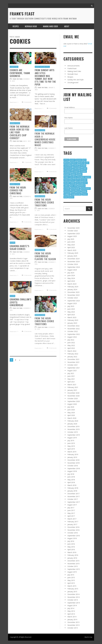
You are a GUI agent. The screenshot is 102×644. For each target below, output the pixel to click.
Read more (14, 102)
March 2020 (72, 418)
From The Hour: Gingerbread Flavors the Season (45, 264)
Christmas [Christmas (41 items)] (77, 168)
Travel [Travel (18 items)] (85, 194)
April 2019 (71, 449)
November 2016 (73, 530)
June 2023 (71, 309)
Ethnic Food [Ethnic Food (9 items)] (68, 177)
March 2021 (72, 385)
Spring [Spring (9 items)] (84, 191)
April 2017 (71, 516)
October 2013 (73, 628)
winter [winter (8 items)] (71, 197)
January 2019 (72, 457)
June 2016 (71, 544)
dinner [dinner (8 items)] (73, 174)
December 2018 (73, 460)
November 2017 (73, 496)
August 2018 (72, 471)
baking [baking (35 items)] (79, 160)
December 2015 (73, 561)
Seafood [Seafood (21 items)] (67, 191)
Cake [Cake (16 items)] (87, 163)
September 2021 (74, 368)
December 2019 (73, 426)
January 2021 (72, 390)
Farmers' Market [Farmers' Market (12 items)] (85, 177)
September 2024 (74, 267)
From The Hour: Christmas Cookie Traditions (44, 211)
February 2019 (73, 454)
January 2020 (72, 424)
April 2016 (71, 550)
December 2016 (73, 527)
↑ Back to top (88, 637)
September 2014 (74, 603)
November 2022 (73, 329)
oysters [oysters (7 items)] (67, 188)
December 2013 (73, 622)
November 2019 (73, 429)
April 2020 (71, 415)
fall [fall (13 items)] (76, 177)
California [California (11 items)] (68, 166)
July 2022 (71, 340)
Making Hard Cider (74, 71)
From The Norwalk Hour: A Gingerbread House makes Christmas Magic (45, 148)
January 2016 (72, 558)
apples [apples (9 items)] (66, 160)
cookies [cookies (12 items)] (76, 171)
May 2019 (71, 446)
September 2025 (74, 234)
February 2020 (73, 421)
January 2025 (72, 256)
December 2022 (73, 326)
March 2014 (72, 617)
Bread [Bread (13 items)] (66, 163)
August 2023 (72, 303)
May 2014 (71, 611)
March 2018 (72, 485)
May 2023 (71, 312)
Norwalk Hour (40, 138)
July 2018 (71, 474)
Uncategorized (73, 82)
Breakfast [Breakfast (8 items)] (73, 163)
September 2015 (74, 569)
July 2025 (71, 239)
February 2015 (73, 589)
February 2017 (73, 522)
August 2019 (72, 438)
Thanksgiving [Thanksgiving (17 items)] (76, 194)
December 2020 (73, 393)
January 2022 (72, 357)
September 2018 (74, 468)
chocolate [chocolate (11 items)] (68, 168)
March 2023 (72, 317)
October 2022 (73, 331)
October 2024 (73, 264)
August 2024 (72, 270)
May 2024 (71, 278)
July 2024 (71, 273)
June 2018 (71, 477)
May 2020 (71, 413)
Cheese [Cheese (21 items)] (76, 166)
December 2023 (73, 292)
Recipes (70, 77)
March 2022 (72, 351)
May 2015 (71, 580)
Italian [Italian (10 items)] (79, 183)
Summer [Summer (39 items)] (67, 194)
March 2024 (72, 284)
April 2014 (71, 614)
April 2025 (71, 247)
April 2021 (71, 382)
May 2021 (71, 379)
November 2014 (73, 597)
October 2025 (73, 231)
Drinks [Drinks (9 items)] (80, 174)
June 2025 (71, 242)
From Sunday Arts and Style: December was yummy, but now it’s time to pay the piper (45, 77)
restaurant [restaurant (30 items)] (75, 188)
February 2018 (73, 488)
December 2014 (73, 594)
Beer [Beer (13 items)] (84, 160)
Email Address (70, 107)
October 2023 (73, 298)
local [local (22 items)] (85, 183)
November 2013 (73, 625)
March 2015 (72, 586)
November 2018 (73, 463)
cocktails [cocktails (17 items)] (68, 171)
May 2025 (71, 245)
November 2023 (73, 295)
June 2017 (71, 510)
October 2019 (73, 432)
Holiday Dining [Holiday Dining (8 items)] (70, 183)
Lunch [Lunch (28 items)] (66, 186)
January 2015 (72, 592)
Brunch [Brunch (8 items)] (81, 163)
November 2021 (73, 362)
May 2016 (71, 547)
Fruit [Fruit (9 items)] (73, 180)
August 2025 (72, 236)
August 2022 (72, 337)
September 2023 (74, 301)
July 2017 (71, 508)
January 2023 (72, 323)
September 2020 (74, 401)
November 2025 (73, 228)
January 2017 (72, 524)
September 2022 (74, 334)
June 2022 (71, 343)
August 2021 (72, 371)
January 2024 (72, 289)
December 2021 (73, 359)
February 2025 (73, 253)
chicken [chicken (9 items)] (83, 166)
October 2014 (73, 600)
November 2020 (73, 396)
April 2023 (71, 315)
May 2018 (71, 480)
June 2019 (71, 443)
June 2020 (71, 410)
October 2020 (73, 398)
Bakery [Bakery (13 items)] (73, 160)
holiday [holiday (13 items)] (84, 180)
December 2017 (73, 494)
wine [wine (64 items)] (66, 197)
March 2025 (72, 250)
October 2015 (73, 566)
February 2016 (73, 555)
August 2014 (72, 605)
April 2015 (71, 583)
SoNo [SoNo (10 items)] (73, 191)
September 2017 (74, 502)
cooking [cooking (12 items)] (83, 171)
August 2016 (72, 538)
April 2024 (71, 281)
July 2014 (71, 608)
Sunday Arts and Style (42, 67)
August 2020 (72, 404)
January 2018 (72, 491)
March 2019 (72, 452)
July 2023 (71, 306)
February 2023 (73, 320)
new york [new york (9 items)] (74, 186)
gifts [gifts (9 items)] (78, 180)
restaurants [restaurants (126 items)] (86, 188)
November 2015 (73, 564)
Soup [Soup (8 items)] (78, 191)
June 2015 (71, 577)
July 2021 (71, 373)
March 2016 (72, 552)
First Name (68, 118)
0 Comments (26, 102)
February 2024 (73, 287)
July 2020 (71, 407)
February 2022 (73, 354)
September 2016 (74, 536)
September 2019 (74, 435)
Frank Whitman (18, 79)
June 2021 (71, 376)
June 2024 (71, 275)
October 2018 (73, 466)
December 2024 (73, 259)
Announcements (74, 66)
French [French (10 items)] (67, 180)
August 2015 (72, 572)
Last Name (68, 128)
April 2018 (71, 482)
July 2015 (71, 575)
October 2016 (73, 533)
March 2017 (72, 519)
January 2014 (72, 620)
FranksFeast (14, 67)
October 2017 (73, 499)
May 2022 (71, 345)
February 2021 (73, 387)
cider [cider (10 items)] (85, 168)
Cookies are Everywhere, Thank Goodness (20, 73)
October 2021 (73, 365)
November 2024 (73, 261)
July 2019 (71, 441)
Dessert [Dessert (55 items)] (67, 174)
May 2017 (71, 513)
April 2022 (71, 348)
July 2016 (71, 541)
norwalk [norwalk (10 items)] (82, 186)
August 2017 (72, 505)
